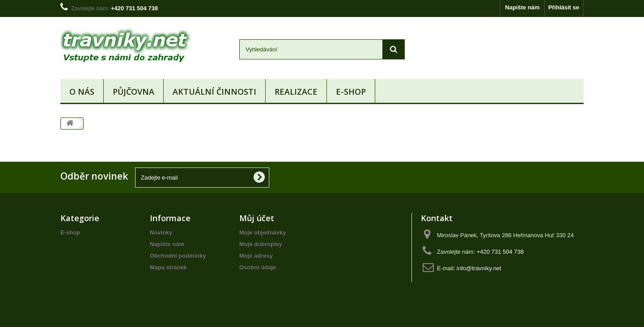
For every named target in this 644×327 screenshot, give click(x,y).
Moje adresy (256, 256)
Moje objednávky (263, 233)
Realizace (296, 92)
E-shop (351, 92)
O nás (82, 92)
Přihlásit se (564, 7)
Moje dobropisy (261, 244)
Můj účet (257, 218)
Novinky (161, 233)
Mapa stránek (168, 267)
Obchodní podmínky (178, 256)
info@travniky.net (479, 268)
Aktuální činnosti (214, 92)
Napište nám (522, 7)
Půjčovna (133, 92)
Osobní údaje (258, 267)
